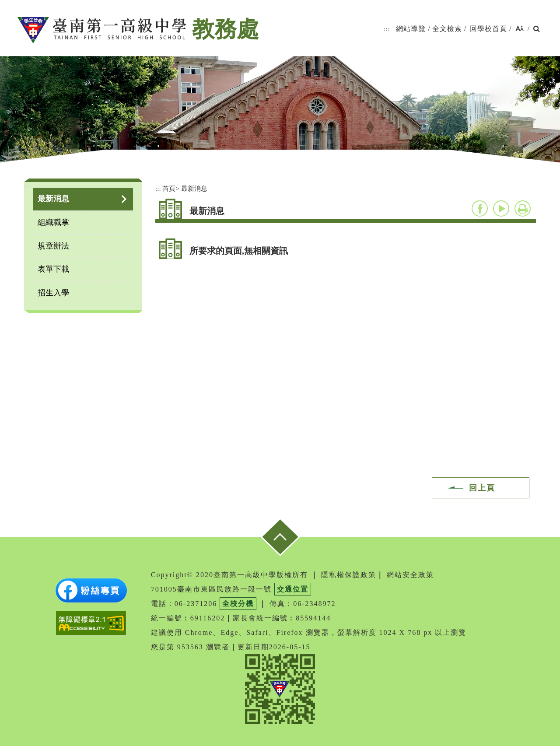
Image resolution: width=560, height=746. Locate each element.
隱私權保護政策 (349, 575)
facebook (480, 208)
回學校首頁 (488, 29)
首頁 (169, 188)
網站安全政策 (410, 575)
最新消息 (53, 199)
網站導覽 (411, 29)
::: (387, 29)
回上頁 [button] (482, 488)
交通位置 (293, 589)
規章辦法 (53, 246)
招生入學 (53, 293)
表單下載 (53, 269)
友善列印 (523, 208)
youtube (501, 208)
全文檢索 (447, 29)
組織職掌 (53, 222)
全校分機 (238, 604)
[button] (520, 29)
